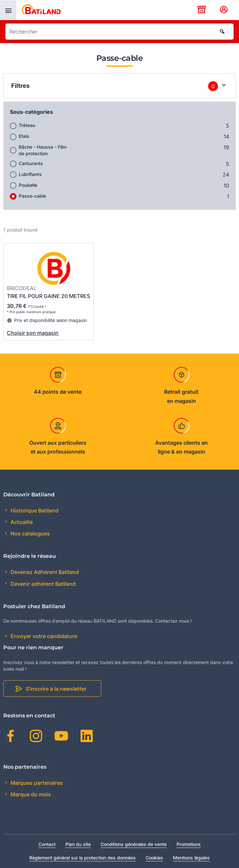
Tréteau (27, 125)
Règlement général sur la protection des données (83, 858)
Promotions (189, 844)
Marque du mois (30, 794)
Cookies (154, 858)
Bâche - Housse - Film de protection (43, 150)
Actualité (21, 522)
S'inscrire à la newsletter (56, 689)
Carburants (31, 163)
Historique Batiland (34, 510)
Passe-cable (32, 196)
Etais (24, 136)
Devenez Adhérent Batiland (44, 572)
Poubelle (28, 185)
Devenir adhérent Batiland (42, 584)
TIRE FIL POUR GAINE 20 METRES (48, 296)
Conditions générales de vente (134, 844)
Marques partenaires (36, 783)
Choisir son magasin (33, 333)
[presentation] (8, 10)
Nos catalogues (30, 533)
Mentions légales (191, 858)
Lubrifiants (30, 174)
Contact (47, 844)
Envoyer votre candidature (43, 636)
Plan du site (78, 844)
